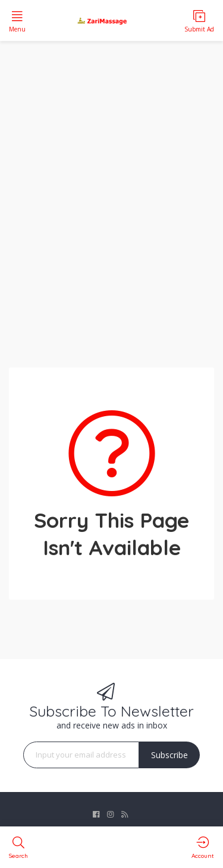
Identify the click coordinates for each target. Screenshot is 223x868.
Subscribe (169, 755)
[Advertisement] (111, 197)
